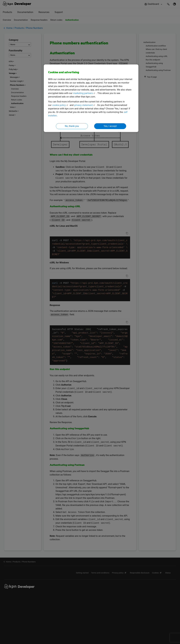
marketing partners (83, 93)
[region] (91, 98)
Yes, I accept (110, 126)
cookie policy (59, 105)
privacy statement (83, 105)
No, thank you (72, 126)
